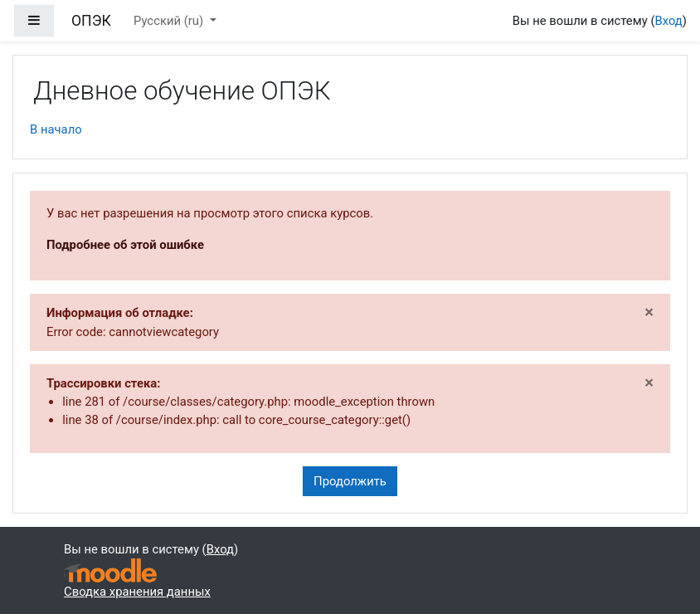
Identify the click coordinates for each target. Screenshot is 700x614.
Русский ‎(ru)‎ (170, 21)
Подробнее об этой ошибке (125, 245)
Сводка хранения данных (137, 592)
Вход (668, 21)
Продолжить (350, 481)
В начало (56, 129)
